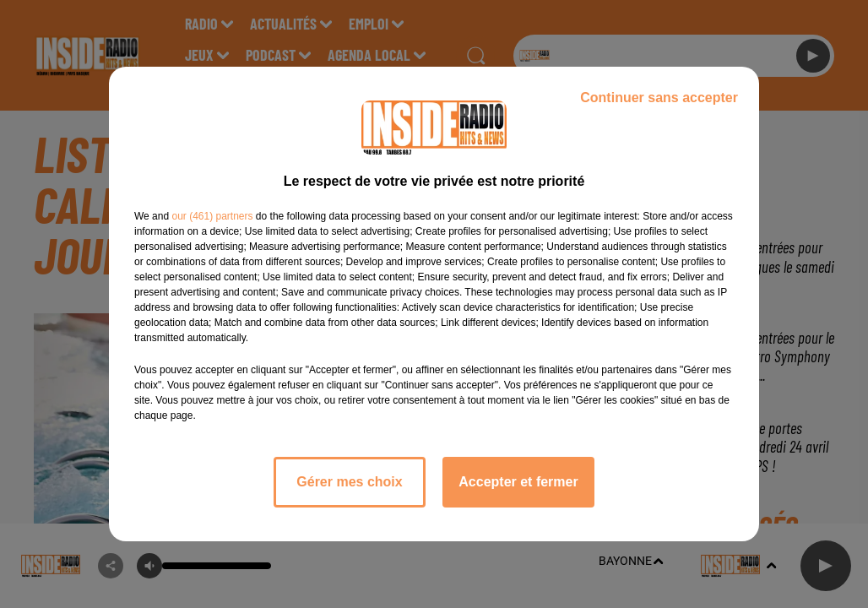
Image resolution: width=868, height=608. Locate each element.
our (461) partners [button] (212, 216)
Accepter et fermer (518, 482)
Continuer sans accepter (659, 98)
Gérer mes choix (349, 482)
